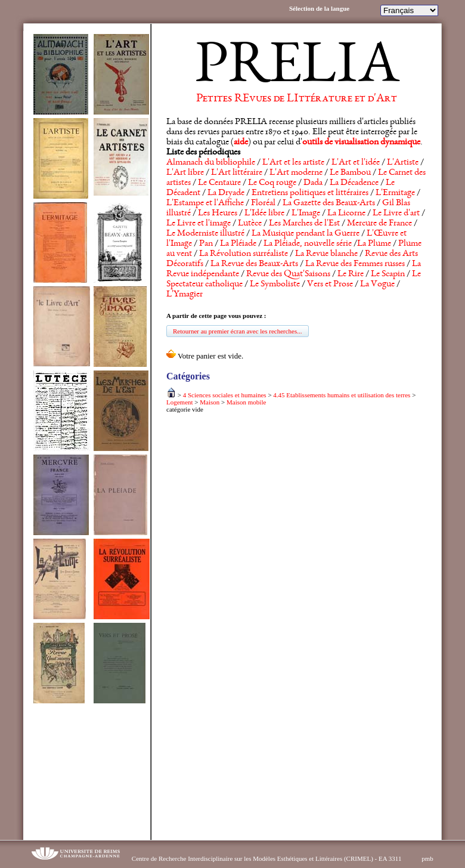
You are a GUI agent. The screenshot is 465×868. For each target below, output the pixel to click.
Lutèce (250, 224)
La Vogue (377, 285)
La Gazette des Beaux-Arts (329, 203)
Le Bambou (350, 173)
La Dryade (226, 193)
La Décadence (354, 183)
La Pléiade (238, 244)
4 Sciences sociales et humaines (225, 395)
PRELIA (297, 69)
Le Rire (351, 274)
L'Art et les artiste (293, 163)
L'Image (306, 214)
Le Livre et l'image (199, 224)
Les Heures (218, 214)
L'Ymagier (185, 295)
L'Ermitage (395, 193)
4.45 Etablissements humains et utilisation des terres (342, 395)
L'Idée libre (264, 214)
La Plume (374, 244)
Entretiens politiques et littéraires (310, 193)
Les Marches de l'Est (304, 224)
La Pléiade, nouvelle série (308, 244)
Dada (313, 183)
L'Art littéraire (237, 173)
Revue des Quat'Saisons (288, 274)
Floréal (263, 203)
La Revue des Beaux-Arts (254, 264)
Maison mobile (246, 402)
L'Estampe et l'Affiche (205, 203)
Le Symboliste (275, 285)
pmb (427, 858)
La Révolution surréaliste (244, 254)
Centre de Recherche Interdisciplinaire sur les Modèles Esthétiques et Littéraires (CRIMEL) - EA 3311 (267, 858)
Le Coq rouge (272, 183)
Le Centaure (219, 183)
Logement (180, 402)
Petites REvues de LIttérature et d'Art (297, 99)
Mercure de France (379, 224)
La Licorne (346, 214)
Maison (210, 402)
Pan (206, 244)
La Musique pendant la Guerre (306, 234)
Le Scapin (388, 274)
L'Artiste (403, 163)
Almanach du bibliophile (211, 163)
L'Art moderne (296, 173)
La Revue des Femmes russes (355, 264)
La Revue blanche (326, 254)
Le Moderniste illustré (205, 234)
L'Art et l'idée (356, 163)
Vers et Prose (330, 285)
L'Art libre (185, 173)
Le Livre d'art (396, 214)
